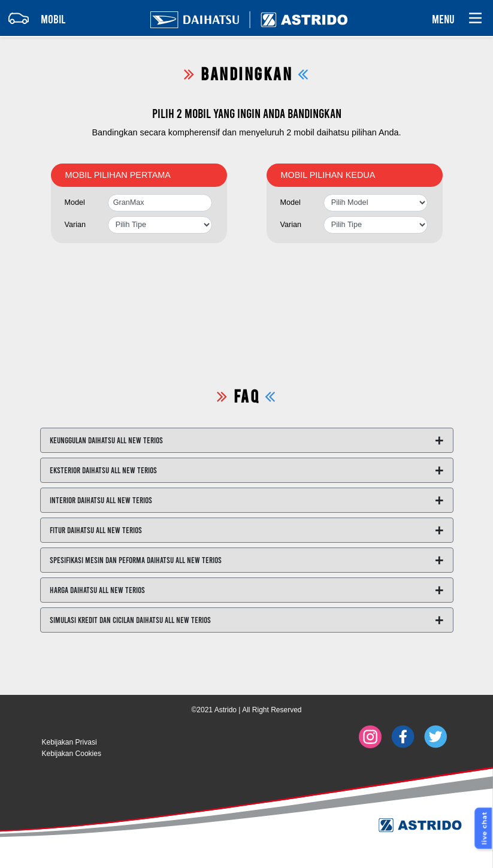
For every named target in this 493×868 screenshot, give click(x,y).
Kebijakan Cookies (72, 754)
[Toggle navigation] (33, 18)
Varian (75, 225)
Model (75, 202)
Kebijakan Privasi (69, 742)
